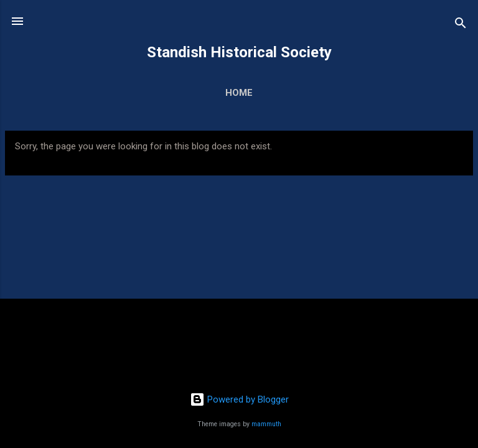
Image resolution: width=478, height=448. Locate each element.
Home (239, 93)
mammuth (266, 424)
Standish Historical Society (239, 52)
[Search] (461, 25)
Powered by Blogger (239, 399)
